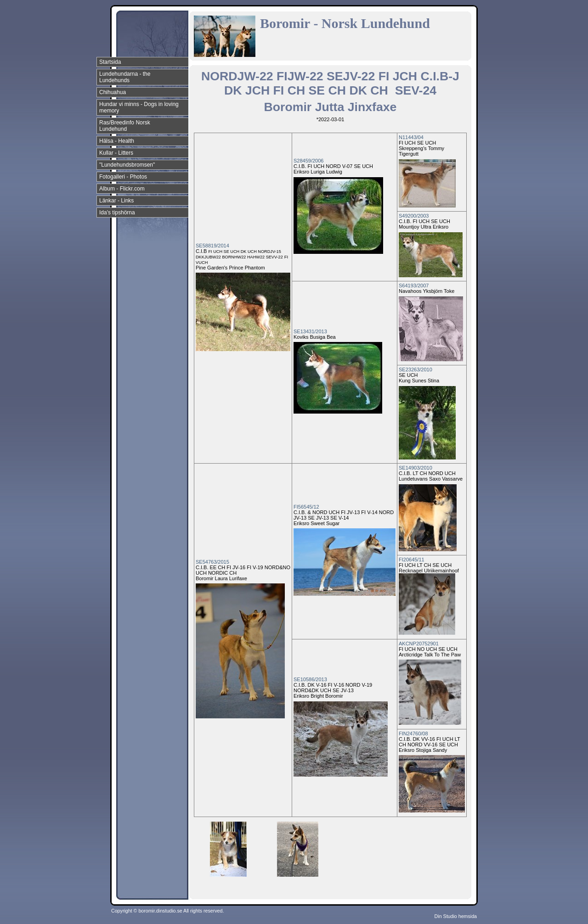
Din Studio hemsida (456, 916)
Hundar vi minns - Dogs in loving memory (139, 107)
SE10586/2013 (310, 679)
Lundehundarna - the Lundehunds (125, 77)
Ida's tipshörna (117, 213)
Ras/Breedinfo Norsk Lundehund (125, 126)
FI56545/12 (306, 507)
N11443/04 (411, 137)
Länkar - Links (116, 201)
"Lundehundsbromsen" (127, 165)
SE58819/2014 (212, 246)
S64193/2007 (414, 286)
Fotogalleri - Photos (123, 177)
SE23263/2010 (416, 370)
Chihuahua (113, 92)
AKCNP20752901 (419, 644)
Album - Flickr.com (122, 189)
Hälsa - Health (117, 141)
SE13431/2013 (310, 331)
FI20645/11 (412, 560)
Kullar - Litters (116, 153)
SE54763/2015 (212, 562)
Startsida (110, 62)
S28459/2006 (308, 161)
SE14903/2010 (416, 468)
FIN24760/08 (413, 734)
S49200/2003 (414, 216)
